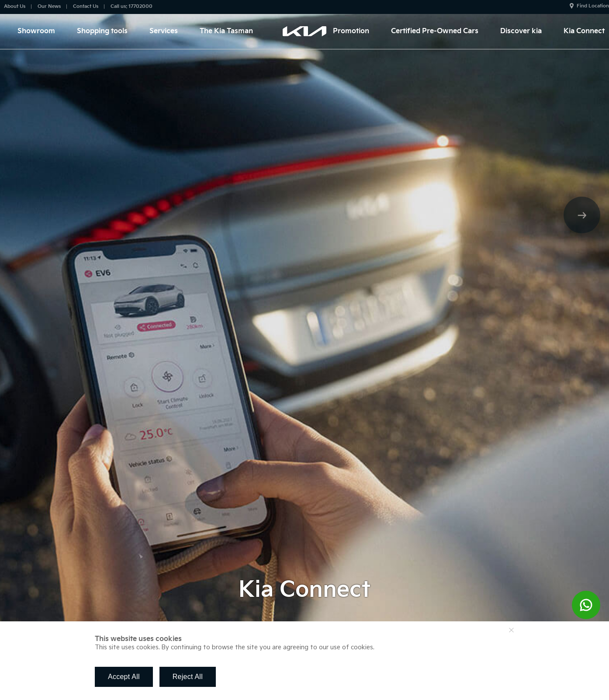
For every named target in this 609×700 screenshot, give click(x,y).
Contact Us (86, 6)
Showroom (36, 31)
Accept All (124, 677)
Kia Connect (584, 31)
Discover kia (521, 31)
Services (164, 31)
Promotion (351, 31)
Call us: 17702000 (131, 6)
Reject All (188, 677)
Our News (49, 6)
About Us (15, 6)
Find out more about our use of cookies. (437, 647)
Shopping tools (102, 31)
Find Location (593, 6)
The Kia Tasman (226, 31)
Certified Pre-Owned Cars (435, 31)
